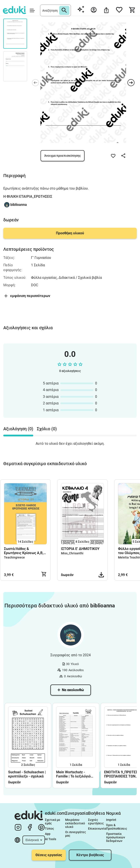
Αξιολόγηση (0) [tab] (18, 429)
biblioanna (19, 205)
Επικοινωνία (97, 829)
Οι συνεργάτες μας (76, 834)
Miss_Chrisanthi (72, 553)
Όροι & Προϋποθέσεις (117, 827)
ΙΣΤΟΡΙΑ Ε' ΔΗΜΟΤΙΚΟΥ (81, 549)
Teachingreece (14, 557)
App (48, 834)
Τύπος (49, 829)
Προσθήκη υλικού (70, 233)
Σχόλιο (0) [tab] (47, 429)
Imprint (111, 820)
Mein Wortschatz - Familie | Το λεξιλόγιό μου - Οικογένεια (73, 774)
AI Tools (51, 839)
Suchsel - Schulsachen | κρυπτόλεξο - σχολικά (27, 774)
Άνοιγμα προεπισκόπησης (63, 156)
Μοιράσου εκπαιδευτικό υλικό (75, 823)
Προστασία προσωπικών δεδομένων (116, 837)
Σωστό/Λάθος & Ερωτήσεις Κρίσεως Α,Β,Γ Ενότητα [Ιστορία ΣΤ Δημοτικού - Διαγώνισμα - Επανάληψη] (25, 551)
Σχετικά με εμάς (53, 822)
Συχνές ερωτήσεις (96, 822)
